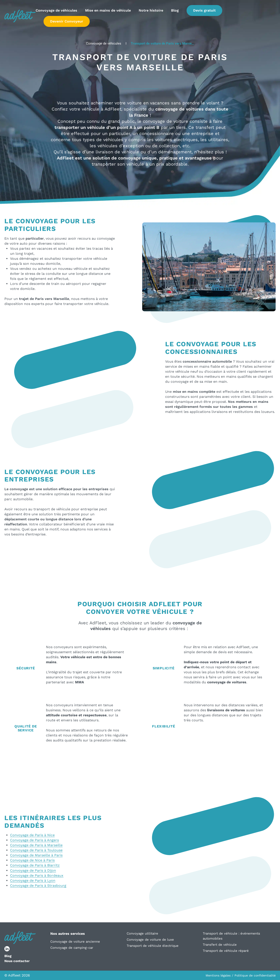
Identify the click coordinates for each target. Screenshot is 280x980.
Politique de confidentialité (255, 975)
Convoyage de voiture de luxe (150, 940)
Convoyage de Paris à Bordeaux (37, 875)
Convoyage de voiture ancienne (75, 942)
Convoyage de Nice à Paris (32, 860)
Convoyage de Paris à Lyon (33, 880)
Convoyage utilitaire (142, 933)
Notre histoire (151, 10)
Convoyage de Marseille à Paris (36, 855)
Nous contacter (17, 961)
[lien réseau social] (7, 949)
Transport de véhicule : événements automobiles (231, 936)
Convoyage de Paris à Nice (32, 835)
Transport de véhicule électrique (153, 946)
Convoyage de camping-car (72, 948)
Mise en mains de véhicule (108, 10)
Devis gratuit (204, 10)
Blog (175, 10)
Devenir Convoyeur (67, 21)
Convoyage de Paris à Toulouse (36, 850)
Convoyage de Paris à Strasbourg (38, 886)
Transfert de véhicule (220, 945)
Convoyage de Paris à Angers (34, 840)
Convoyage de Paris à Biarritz (35, 865)
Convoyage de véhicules (56, 10)
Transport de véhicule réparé (226, 951)
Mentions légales (218, 975)
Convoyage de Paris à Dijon (33, 870)
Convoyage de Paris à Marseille (36, 845)
